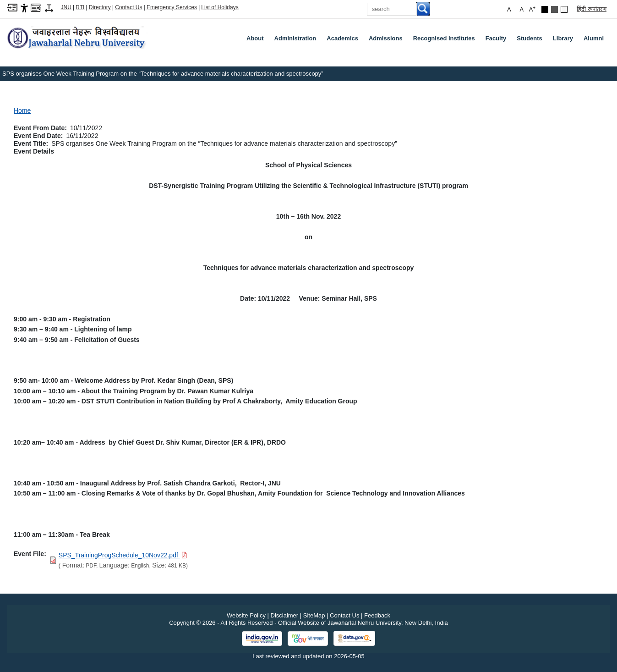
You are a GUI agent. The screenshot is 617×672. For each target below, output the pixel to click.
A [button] (532, 9)
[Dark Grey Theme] (554, 9)
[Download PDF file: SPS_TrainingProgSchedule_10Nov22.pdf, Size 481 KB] (123, 555)
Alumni (594, 38)
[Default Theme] (564, 9)
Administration (297, 40)
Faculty (498, 40)
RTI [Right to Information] (80, 7)
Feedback (377, 615)
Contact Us (128, 7)
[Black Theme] (545, 9)
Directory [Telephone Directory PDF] (100, 7)
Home (22, 110)
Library (565, 40)
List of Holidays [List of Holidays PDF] (220, 7)
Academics (344, 40)
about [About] (255, 38)
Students (531, 40)
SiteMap (314, 615)
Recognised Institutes (444, 38)
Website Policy (246, 615)
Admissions (388, 40)
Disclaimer (285, 615)
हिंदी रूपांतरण (592, 9)
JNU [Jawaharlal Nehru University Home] (66, 7)
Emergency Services (172, 7)
